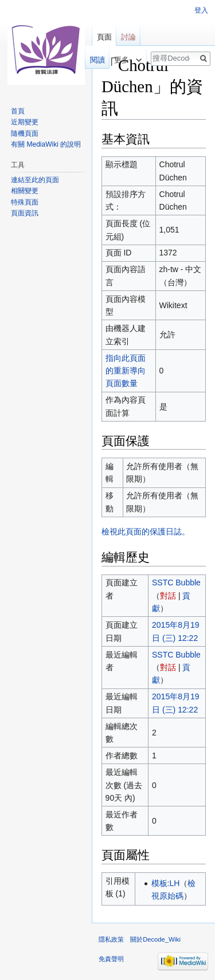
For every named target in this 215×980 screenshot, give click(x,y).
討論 (128, 37)
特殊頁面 (25, 202)
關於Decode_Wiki (155, 939)
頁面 (104, 37)
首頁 (18, 111)
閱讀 (92, 60)
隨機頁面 (25, 133)
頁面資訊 (25, 213)
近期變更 (25, 122)
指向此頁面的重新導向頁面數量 (126, 371)
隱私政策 (111, 939)
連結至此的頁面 (35, 180)
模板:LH (166, 883)
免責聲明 (111, 959)
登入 (201, 10)
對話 (168, 596)
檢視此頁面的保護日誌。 (146, 532)
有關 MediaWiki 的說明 (46, 144)
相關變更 (25, 191)
